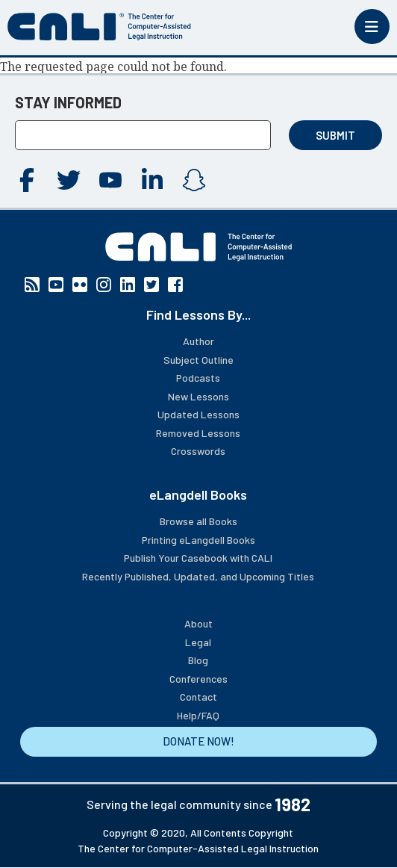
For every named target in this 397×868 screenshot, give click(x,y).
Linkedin (152, 180)
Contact (198, 697)
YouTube (110, 180)
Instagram (194, 180)
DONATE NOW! (198, 741)
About (198, 623)
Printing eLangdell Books (198, 540)
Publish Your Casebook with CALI (198, 558)
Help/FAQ (198, 715)
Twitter (69, 180)
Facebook (27, 180)
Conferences (198, 679)
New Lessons (198, 396)
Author (198, 341)
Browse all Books (198, 521)
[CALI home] (99, 27)
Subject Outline (198, 360)
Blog (198, 660)
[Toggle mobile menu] (372, 27)
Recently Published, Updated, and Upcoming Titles (198, 576)
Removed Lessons (198, 433)
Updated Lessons (198, 414)
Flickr (80, 285)
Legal (198, 642)
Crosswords (198, 451)
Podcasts (198, 378)
